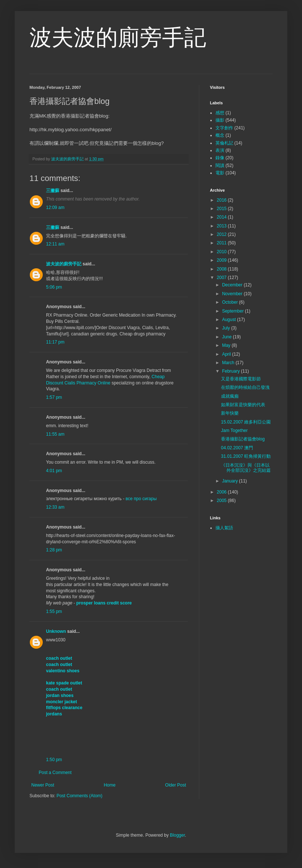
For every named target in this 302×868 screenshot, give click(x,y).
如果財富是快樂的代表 (243, 405)
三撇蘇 (53, 191)
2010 (222, 252)
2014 (222, 217)
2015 (222, 209)
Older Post (175, 785)
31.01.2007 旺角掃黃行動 (246, 456)
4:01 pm (54, 471)
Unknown (56, 631)
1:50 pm (54, 760)
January (231, 481)
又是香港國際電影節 (241, 379)
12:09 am (55, 208)
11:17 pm (55, 342)
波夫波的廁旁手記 (118, 37)
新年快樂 (230, 413)
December (233, 285)
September (233, 311)
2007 (222, 278)
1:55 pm (54, 611)
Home (110, 785)
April (227, 354)
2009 (222, 260)
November (233, 294)
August (230, 320)
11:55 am (55, 434)
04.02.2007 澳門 (237, 448)
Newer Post (43, 785)
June (227, 337)
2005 (222, 501)
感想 (220, 113)
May (227, 345)
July (227, 328)
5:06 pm (54, 287)
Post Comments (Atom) (79, 796)
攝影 (220, 120)
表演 (220, 150)
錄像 (220, 158)
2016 (222, 200)
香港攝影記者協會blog (243, 439)
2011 (222, 243)
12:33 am (55, 507)
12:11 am (55, 244)
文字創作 (224, 128)
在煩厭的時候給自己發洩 (245, 387)
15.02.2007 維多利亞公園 (246, 422)
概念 (220, 135)
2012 (222, 234)
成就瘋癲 (230, 396)
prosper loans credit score (104, 603)
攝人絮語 (224, 528)
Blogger (177, 835)
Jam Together (234, 430)
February (231, 371)
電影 (220, 173)
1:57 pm (54, 397)
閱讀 (220, 165)
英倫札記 (224, 143)
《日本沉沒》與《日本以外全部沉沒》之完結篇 (246, 468)
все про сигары (141, 499)
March (229, 363)
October (231, 302)
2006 (222, 492)
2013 (222, 226)
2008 (222, 269)
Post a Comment (55, 773)
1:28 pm (54, 550)
